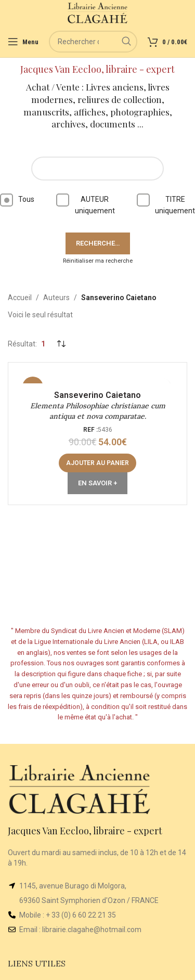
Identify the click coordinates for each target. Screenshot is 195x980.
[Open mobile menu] (23, 42)
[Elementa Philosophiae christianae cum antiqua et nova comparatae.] (97, 378)
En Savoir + (97, 483)
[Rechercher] (93, 42)
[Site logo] (97, 12)
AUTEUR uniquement (86, 204)
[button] (97, 463)
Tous (17, 200)
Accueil (20, 298)
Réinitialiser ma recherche (98, 261)
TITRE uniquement (166, 204)
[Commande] (61, 344)
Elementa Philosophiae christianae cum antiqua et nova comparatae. (98, 411)
